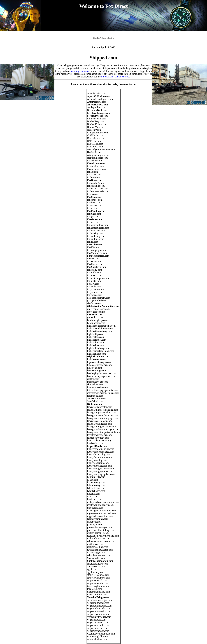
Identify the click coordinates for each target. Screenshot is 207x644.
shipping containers (80, 71)
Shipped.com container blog (115, 77)
